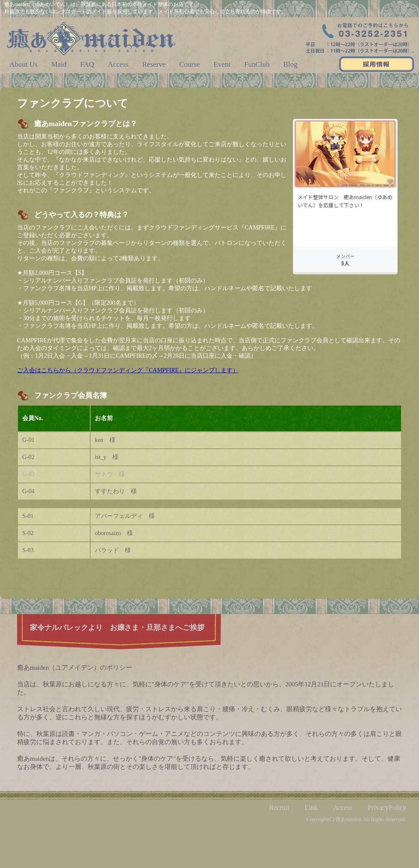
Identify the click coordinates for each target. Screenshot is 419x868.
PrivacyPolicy (387, 808)
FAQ (87, 64)
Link (311, 808)
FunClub (257, 64)
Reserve (154, 64)
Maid (59, 64)
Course (189, 64)
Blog (291, 64)
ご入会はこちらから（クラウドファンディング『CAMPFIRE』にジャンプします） (128, 370)
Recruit (279, 808)
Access (118, 64)
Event (222, 64)
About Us (24, 64)
